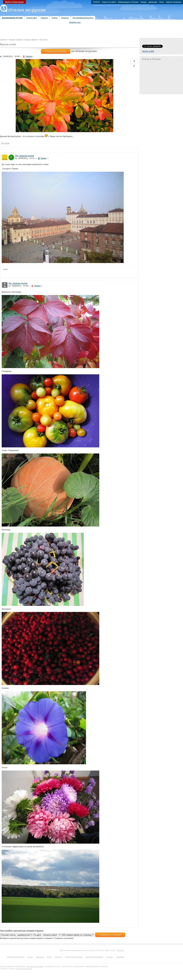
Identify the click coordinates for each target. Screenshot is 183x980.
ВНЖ (49, 957)
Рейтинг (58, 957)
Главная (4, 40)
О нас (30, 957)
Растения (43, 40)
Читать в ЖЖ (148, 51)
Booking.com (75, 22)
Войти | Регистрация (14, 2)
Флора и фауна (31, 40)
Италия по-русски (27, 10)
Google (120, 950)
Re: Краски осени (24, 156)
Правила (40, 957)
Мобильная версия (16, 957)
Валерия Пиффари (94, 957)
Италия (109, 957)
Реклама (120, 957)
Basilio (44, 158)
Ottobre (29, 56)
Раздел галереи (16, 40)
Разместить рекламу (56, 51)
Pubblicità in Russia (74, 957)
